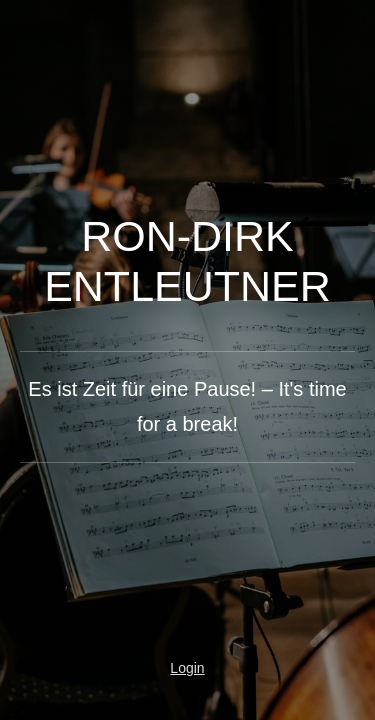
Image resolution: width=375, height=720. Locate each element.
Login (187, 668)
